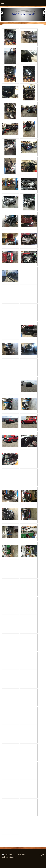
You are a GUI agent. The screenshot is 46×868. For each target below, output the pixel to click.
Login (41, 854)
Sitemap (21, 854)
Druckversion (9, 854)
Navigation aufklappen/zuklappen (23, 3)
